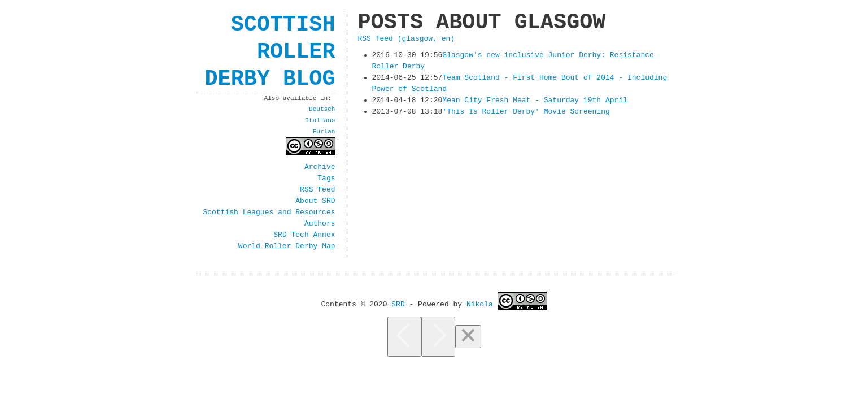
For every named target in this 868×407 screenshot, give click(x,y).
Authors (320, 224)
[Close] (468, 337)
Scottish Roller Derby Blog (270, 52)
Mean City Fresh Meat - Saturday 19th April (535, 101)
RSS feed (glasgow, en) (407, 39)
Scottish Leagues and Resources (269, 213)
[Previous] (404, 337)
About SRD (315, 201)
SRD (398, 304)
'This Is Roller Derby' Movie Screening (526, 112)
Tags (326, 179)
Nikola (480, 304)
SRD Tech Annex (304, 235)
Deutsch (322, 109)
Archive (320, 167)
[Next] (438, 337)
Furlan (324, 131)
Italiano (320, 120)
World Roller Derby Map (287, 246)
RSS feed (317, 190)
